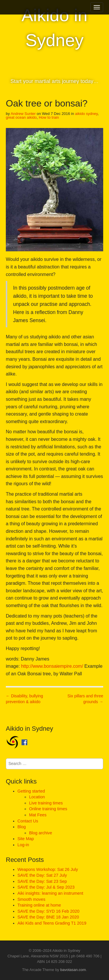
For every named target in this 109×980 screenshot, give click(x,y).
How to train (49, 117)
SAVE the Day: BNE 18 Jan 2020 (48, 917)
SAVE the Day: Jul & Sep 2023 (46, 887)
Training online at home (39, 905)
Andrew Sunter (23, 114)
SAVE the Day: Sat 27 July (42, 875)
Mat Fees (38, 815)
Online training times (48, 809)
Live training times (46, 803)
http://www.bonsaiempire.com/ (52, 666)
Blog (22, 827)
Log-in (23, 845)
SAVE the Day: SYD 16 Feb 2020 (48, 911)
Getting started (31, 791)
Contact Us (28, 821)
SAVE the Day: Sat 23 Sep (42, 881)
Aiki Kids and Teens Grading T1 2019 (52, 923)
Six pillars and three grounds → (85, 699)
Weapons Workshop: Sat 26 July (48, 869)
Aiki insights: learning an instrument (50, 893)
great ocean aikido (21, 117)
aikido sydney (86, 114)
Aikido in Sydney (54, 28)
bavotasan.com (73, 970)
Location (37, 797)
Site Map (26, 839)
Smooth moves (31, 899)
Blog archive (41, 833)
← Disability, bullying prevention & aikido (24, 699)
